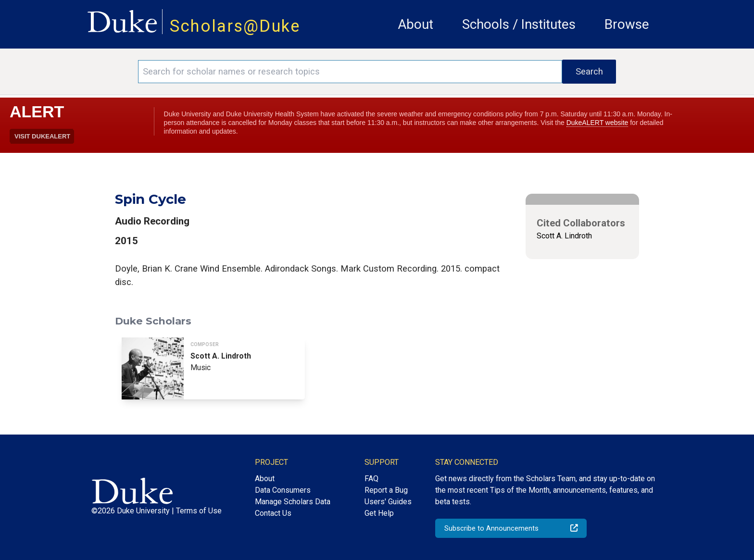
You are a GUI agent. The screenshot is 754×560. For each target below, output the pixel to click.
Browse (627, 24)
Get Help (379, 513)
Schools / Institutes (519, 24)
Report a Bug (386, 490)
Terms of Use (199, 511)
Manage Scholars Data (293, 502)
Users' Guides (388, 502)
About (415, 24)
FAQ (371, 479)
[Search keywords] (350, 72)
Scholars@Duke (235, 26)
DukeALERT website (597, 123)
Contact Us (273, 513)
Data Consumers (283, 490)
